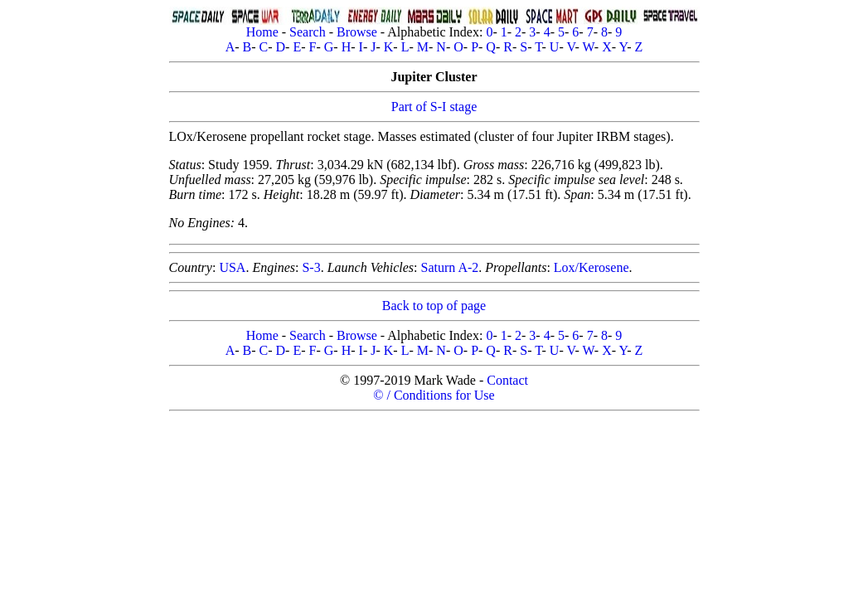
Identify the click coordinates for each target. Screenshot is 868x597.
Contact (507, 380)
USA (232, 267)
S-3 (311, 267)
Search (308, 32)
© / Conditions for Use (434, 395)
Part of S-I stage (434, 107)
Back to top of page (434, 306)
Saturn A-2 (450, 267)
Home (262, 32)
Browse (357, 32)
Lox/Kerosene (592, 267)
